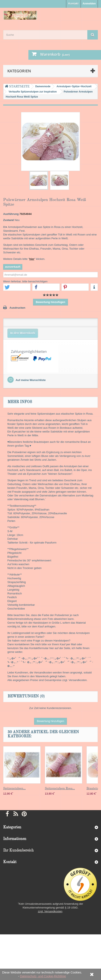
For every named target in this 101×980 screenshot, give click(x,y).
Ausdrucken (17, 308)
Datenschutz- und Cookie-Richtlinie (43, 976)
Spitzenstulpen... (14, 789)
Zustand (9, 220)
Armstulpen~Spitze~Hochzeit (74, 86)
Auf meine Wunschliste (30, 380)
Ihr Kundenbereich (18, 850)
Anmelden (89, 3)
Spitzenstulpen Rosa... (60, 789)
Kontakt (73, 3)
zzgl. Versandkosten (50, 911)
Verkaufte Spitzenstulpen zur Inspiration (33, 92)
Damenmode (43, 86)
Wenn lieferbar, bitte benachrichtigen (25, 281)
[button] (17, 287)
